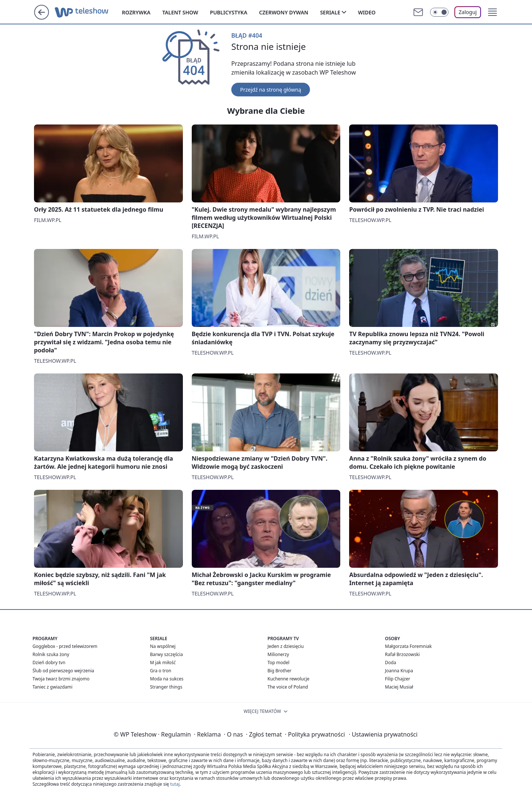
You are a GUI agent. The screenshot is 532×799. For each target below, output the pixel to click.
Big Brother (279, 671)
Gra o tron (161, 671)
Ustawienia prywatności (383, 734)
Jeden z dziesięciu (286, 646)
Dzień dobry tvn (49, 663)
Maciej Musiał (399, 687)
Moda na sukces (167, 679)
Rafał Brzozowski (402, 654)
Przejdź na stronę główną (271, 90)
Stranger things (166, 687)
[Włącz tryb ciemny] (439, 12)
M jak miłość (163, 663)
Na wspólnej (163, 646)
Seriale (330, 12)
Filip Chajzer (398, 679)
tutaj (175, 784)
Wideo (367, 12)
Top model (278, 663)
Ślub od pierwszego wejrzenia (63, 671)
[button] (492, 12)
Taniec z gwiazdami (52, 687)
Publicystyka (229, 12)
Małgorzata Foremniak (408, 646)
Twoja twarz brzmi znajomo (61, 679)
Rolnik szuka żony (51, 654)
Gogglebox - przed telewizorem (65, 646)
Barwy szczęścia (166, 654)
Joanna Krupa (399, 671)
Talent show (180, 12)
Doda (391, 663)
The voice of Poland (288, 687)
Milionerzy (278, 654)
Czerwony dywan (284, 12)
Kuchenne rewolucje (289, 679)
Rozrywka (136, 12)
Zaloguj (468, 12)
